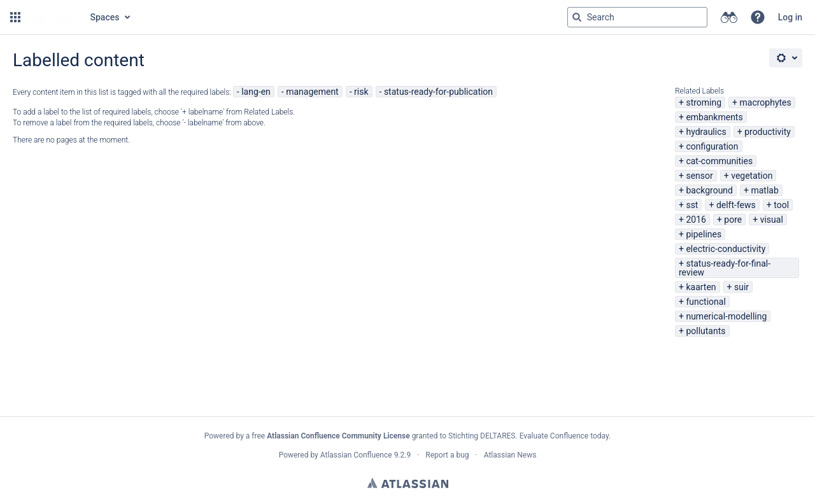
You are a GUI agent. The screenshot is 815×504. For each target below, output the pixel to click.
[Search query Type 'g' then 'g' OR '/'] (637, 17)
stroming (704, 102)
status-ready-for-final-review (725, 268)
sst (692, 205)
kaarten (701, 287)
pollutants (705, 331)
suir (741, 287)
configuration (712, 146)
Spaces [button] (105, 17)
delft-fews (736, 205)
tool (781, 205)
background (709, 190)
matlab (764, 190)
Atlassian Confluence (356, 455)
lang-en (256, 92)
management (312, 92)
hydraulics (706, 132)
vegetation (752, 176)
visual (772, 220)
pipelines (704, 234)
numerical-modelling (726, 316)
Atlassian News (510, 455)
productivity (768, 132)
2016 (696, 220)
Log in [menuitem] (790, 17)
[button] (15, 17)
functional (705, 302)
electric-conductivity (726, 249)
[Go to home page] (54, 17)
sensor (699, 176)
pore (733, 220)
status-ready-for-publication (438, 92)
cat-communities (719, 161)
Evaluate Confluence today (564, 436)
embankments (714, 117)
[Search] (577, 17)
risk (361, 92)
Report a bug (447, 455)
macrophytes (766, 102)
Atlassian (408, 483)
